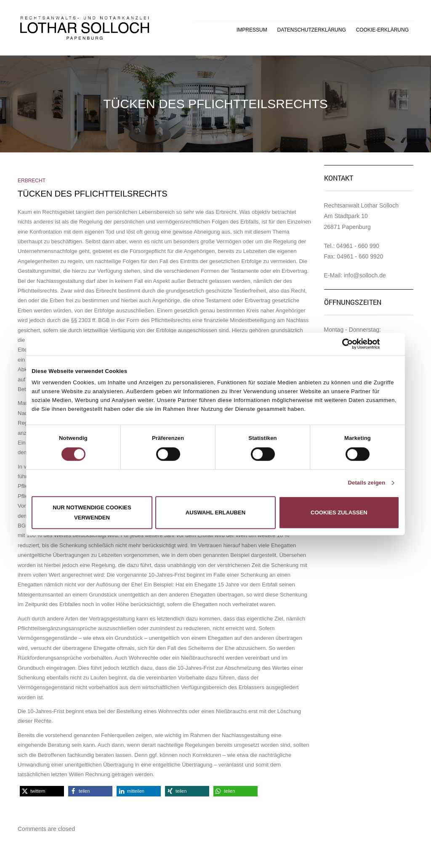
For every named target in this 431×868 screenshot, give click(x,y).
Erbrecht (32, 181)
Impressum (252, 30)
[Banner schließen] (396, 344)
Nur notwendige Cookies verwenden (92, 513)
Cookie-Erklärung (382, 30)
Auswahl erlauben (216, 513)
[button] (42, 791)
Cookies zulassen (339, 513)
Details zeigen (366, 483)
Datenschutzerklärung (312, 30)
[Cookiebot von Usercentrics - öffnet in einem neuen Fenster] (343, 344)
